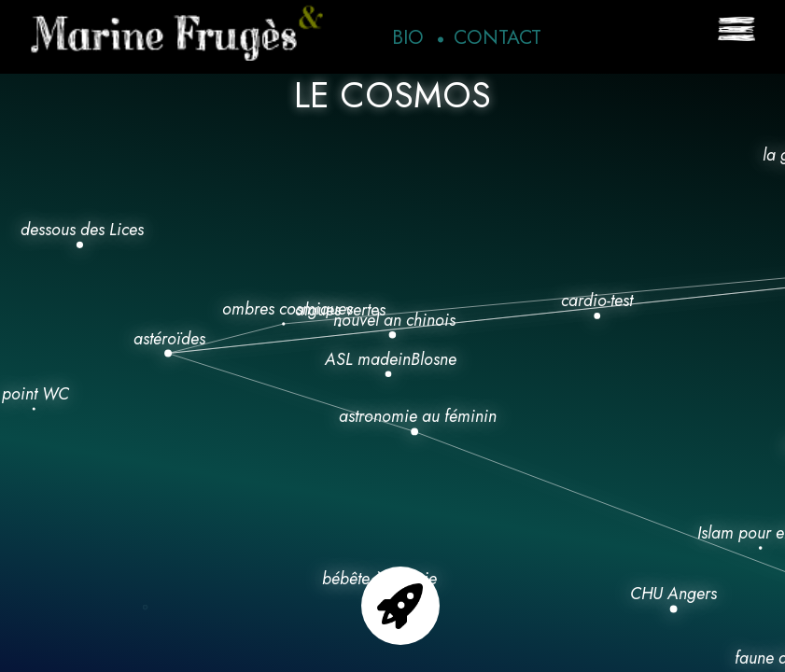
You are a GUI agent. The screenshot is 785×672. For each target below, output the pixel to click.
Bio (408, 37)
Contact (498, 37)
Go (400, 606)
